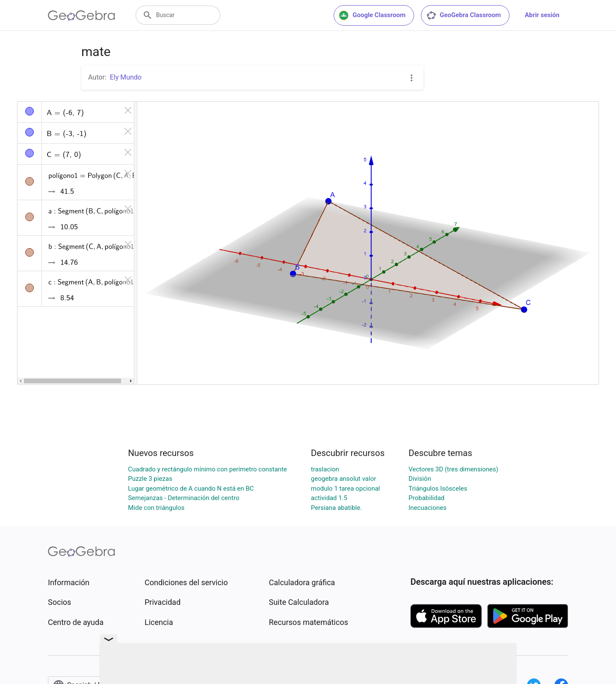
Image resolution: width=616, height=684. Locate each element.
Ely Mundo (126, 77)
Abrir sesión (542, 15)
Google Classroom (372, 15)
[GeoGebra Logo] (81, 15)
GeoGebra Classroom (463, 15)
